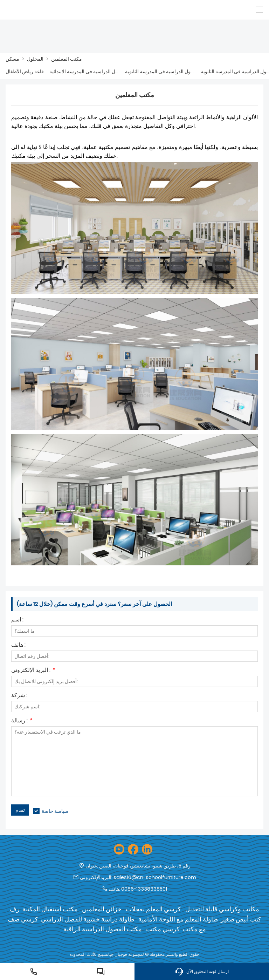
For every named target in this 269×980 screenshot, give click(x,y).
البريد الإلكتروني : (33, 671)
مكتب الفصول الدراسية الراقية (103, 929)
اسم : (17, 620)
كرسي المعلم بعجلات (153, 909)
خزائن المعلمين (102, 909)
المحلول (35, 59)
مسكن (12, 59)
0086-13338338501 (144, 889)
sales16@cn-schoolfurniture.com (155, 877)
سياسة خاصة (55, 811)
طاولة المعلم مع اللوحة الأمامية (178, 919)
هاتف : (18, 645)
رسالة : (22, 721)
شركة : (19, 696)
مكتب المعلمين (67, 59)
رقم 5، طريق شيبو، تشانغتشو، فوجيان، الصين (145, 866)
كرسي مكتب (163, 929)
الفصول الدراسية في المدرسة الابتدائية (84, 72)
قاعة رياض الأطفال (25, 72)
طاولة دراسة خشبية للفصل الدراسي (88, 919)
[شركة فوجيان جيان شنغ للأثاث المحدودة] (38, 10)
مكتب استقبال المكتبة (50, 909)
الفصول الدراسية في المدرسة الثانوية (160, 72)
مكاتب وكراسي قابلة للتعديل (222, 909)
